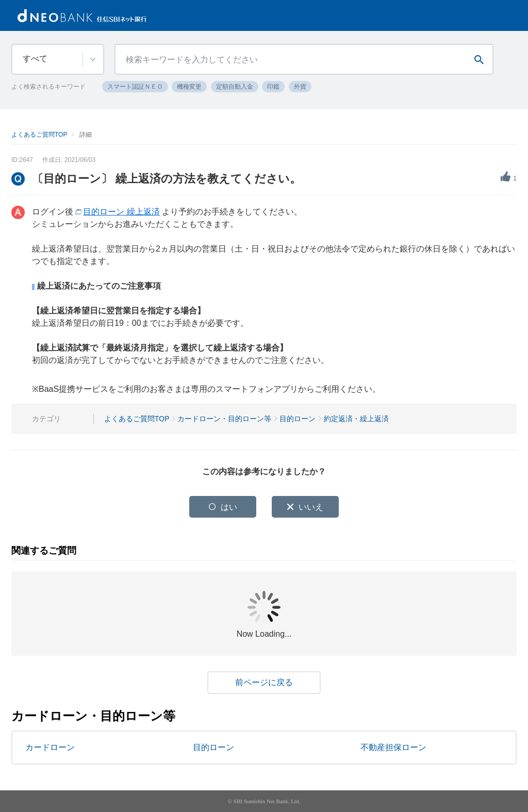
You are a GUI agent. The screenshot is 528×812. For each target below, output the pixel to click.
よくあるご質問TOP (39, 135)
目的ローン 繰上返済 (121, 212)
